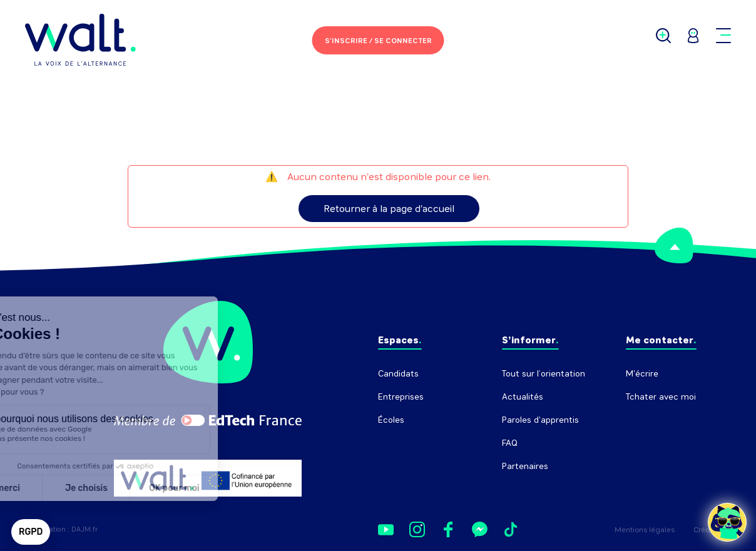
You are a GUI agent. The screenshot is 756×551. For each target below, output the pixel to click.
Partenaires (525, 466)
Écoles (391, 420)
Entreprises (401, 397)
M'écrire (642, 374)
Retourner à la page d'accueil (389, 209)
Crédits (706, 530)
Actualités (523, 397)
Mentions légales (645, 530)
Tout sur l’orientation (544, 374)
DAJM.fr (84, 529)
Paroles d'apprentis (540, 420)
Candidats (398, 374)
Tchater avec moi (661, 397)
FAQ (510, 443)
